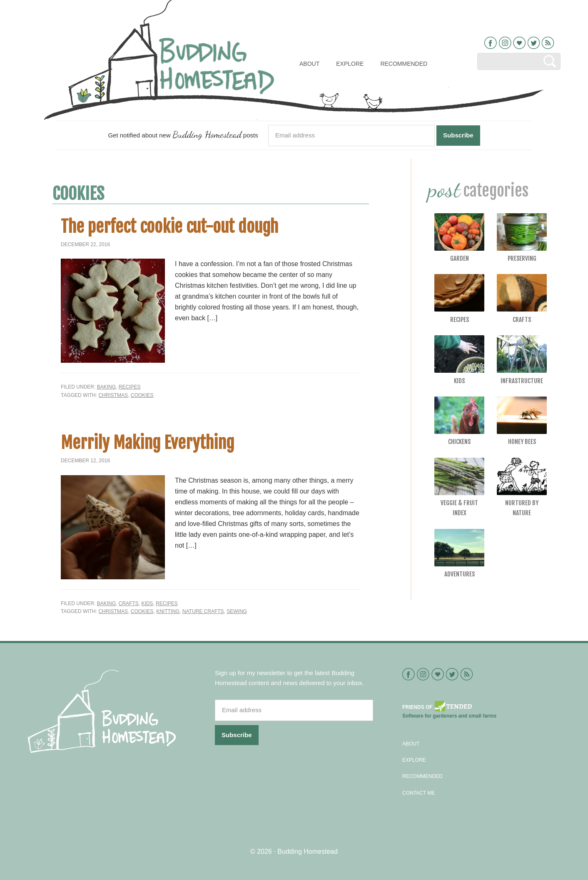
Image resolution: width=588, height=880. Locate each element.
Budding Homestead (308, 851)
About (411, 744)
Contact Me (419, 793)
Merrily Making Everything (147, 443)
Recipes (130, 387)
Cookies (142, 395)
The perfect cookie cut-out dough (169, 227)
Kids (147, 603)
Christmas (113, 395)
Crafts (129, 603)
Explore (414, 760)
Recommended (422, 776)
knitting (168, 611)
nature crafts (203, 611)
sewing (237, 611)
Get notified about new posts (183, 134)
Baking (106, 387)
